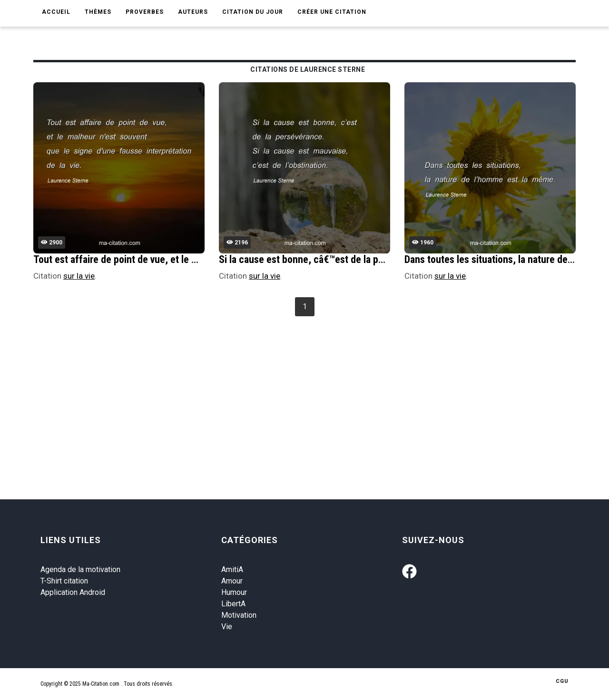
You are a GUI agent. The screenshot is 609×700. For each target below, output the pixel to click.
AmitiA (232, 569)
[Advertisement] (319, 390)
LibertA (233, 604)
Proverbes (145, 12)
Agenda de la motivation (80, 569)
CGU (562, 681)
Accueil (56, 12)
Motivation (239, 615)
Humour (234, 592)
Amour (232, 581)
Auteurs (193, 12)
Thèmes (98, 12)
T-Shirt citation (64, 581)
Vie (227, 627)
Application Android (73, 592)
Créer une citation (332, 12)
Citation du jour (253, 12)
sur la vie (79, 276)
